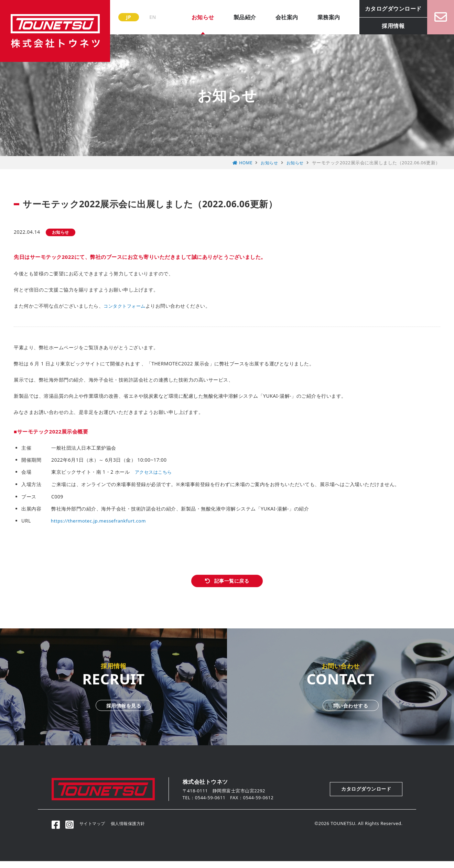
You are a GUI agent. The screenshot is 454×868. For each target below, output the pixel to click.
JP (129, 17)
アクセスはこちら (155, 472)
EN (153, 17)
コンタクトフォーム (126, 306)
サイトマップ (98, 830)
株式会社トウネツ (55, 31)
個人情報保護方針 (136, 830)
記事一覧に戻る (232, 583)
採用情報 (386, 26)
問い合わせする (340, 711)
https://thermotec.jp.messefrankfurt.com (101, 520)
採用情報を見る (113, 711)
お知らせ (196, 17)
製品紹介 (238, 17)
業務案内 (322, 17)
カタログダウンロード (386, 9)
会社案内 (280, 17)
